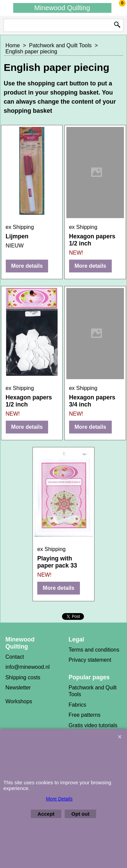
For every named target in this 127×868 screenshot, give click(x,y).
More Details (59, 799)
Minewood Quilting (62, 8)
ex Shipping (20, 227)
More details (27, 266)
